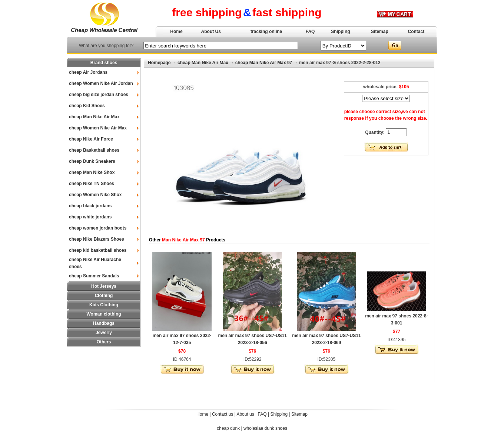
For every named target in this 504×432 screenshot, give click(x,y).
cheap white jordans (90, 217)
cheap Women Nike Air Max (98, 128)
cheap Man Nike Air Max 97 (264, 63)
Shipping (340, 32)
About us (245, 414)
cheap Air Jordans (88, 72)
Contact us (223, 414)
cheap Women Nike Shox (95, 195)
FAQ (310, 32)
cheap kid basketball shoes (98, 250)
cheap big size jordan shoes (99, 95)
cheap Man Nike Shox (92, 172)
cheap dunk (228, 428)
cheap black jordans (90, 206)
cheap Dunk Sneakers (92, 161)
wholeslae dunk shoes (265, 428)
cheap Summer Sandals (94, 276)
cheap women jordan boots (98, 228)
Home (176, 32)
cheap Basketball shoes (94, 150)
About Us (211, 32)
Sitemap (380, 32)
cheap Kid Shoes (87, 106)
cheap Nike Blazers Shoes (97, 239)
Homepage (159, 63)
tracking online (266, 32)
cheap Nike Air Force (91, 139)
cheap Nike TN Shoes (92, 184)
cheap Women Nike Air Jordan (101, 83)
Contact (416, 32)
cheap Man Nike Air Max (94, 117)
